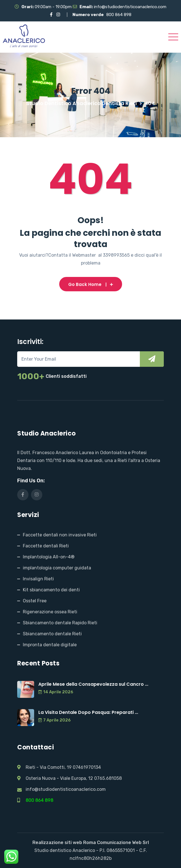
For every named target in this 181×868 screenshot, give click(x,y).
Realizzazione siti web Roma (64, 843)
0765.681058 (108, 778)
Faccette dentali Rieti (46, 546)
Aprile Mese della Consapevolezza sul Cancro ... (93, 684)
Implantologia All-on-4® (49, 557)
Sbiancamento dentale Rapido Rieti (60, 623)
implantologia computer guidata (57, 568)
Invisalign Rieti (38, 579)
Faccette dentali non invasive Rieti (60, 535)
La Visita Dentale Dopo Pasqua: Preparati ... (88, 712)
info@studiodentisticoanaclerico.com (130, 7)
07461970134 (87, 767)
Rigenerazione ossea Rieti (50, 612)
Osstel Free (35, 601)
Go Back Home (91, 284)
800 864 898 (119, 15)
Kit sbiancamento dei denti (51, 590)
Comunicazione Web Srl (123, 843)
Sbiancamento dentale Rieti (52, 634)
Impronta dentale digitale (50, 645)
